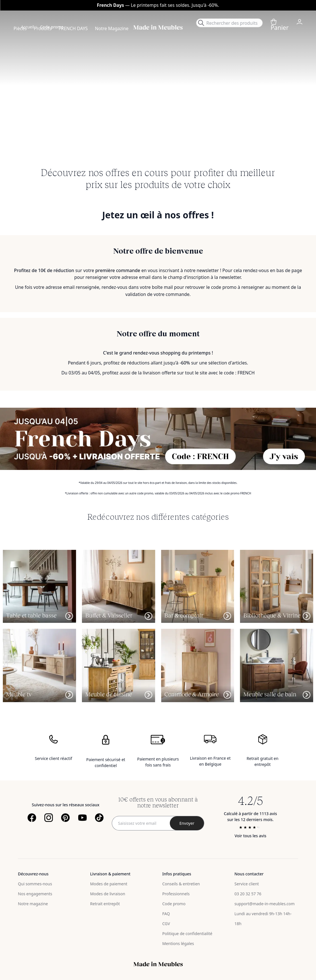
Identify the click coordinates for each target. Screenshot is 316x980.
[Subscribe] (187, 823)
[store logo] (158, 27)
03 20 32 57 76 (248, 894)
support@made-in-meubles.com (265, 904)
